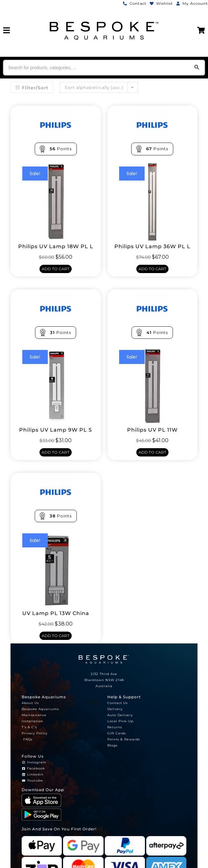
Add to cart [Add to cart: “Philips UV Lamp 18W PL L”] (56, 269)
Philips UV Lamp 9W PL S (56, 430)
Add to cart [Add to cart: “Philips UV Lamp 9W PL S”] (56, 452)
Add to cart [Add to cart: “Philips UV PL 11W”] (152, 452)
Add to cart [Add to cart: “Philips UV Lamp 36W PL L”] (152, 269)
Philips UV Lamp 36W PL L (152, 247)
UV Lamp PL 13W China (56, 613)
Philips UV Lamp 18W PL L (56, 247)
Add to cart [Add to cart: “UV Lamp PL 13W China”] (56, 636)
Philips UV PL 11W (152, 430)
